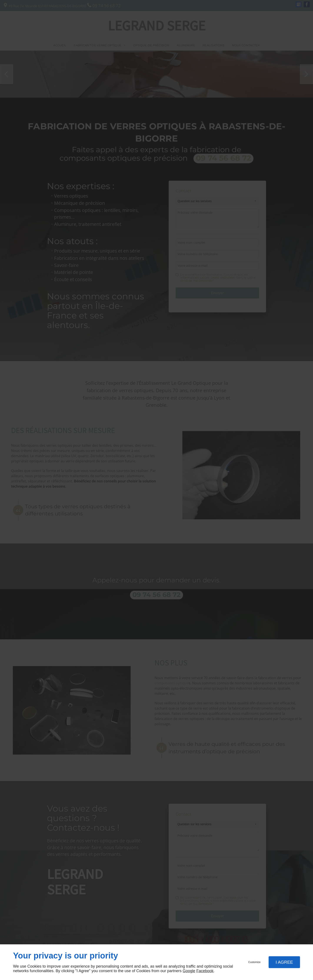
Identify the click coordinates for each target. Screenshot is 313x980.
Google (189, 971)
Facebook (205, 971)
